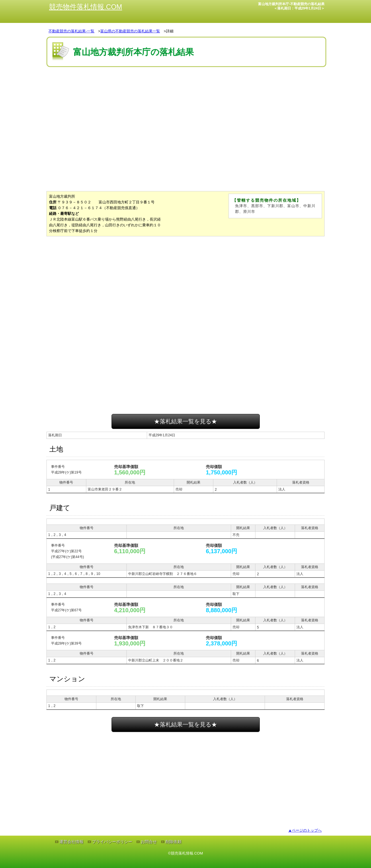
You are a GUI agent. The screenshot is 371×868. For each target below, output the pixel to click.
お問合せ (149, 842)
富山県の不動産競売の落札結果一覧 (130, 31)
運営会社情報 (71, 842)
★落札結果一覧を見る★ (186, 421)
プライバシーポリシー (112, 842)
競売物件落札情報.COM (86, 7)
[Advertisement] (186, 86)
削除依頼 (173, 842)
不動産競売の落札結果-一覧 (71, 31)
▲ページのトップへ (305, 830)
